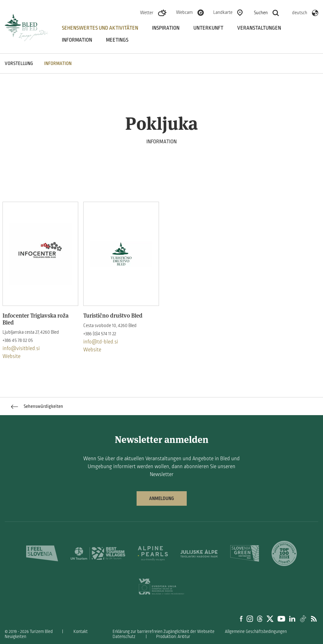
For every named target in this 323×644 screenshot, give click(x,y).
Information (77, 40)
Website (12, 356)
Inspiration (166, 28)
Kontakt (81, 632)
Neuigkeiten (15, 637)
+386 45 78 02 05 (18, 340)
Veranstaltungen (259, 28)
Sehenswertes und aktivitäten (100, 28)
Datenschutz (124, 637)
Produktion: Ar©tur (173, 637)
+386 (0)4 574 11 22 (100, 334)
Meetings (117, 40)
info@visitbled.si (21, 349)
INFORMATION (58, 63)
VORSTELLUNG (19, 63)
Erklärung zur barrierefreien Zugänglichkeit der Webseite (164, 632)
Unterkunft (208, 28)
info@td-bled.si (101, 342)
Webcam (184, 12)
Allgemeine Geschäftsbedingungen (256, 632)
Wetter (147, 13)
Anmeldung (162, 498)
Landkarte (223, 12)
